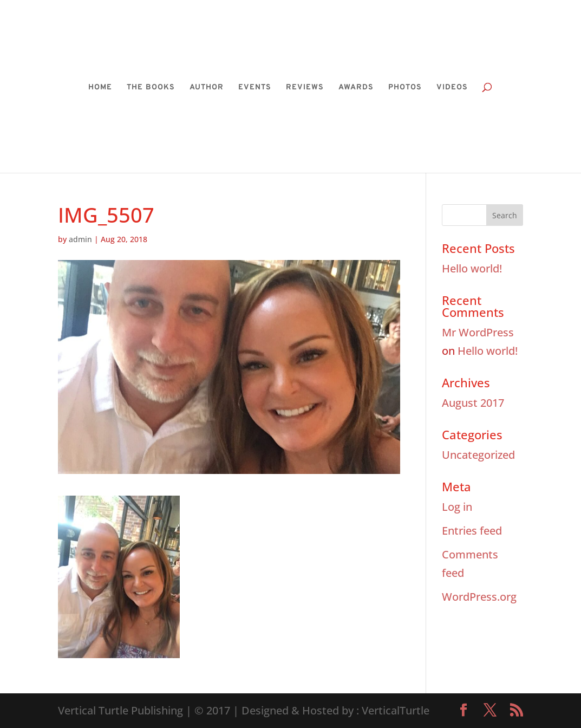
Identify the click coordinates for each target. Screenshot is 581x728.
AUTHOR (207, 88)
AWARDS (356, 88)
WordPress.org (479, 597)
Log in (457, 507)
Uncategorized (478, 455)
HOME (100, 88)
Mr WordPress (478, 332)
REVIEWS (305, 88)
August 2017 (473, 403)
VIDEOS (452, 88)
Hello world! (472, 268)
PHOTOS (405, 88)
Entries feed (472, 531)
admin (80, 239)
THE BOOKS (151, 88)
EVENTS (255, 88)
